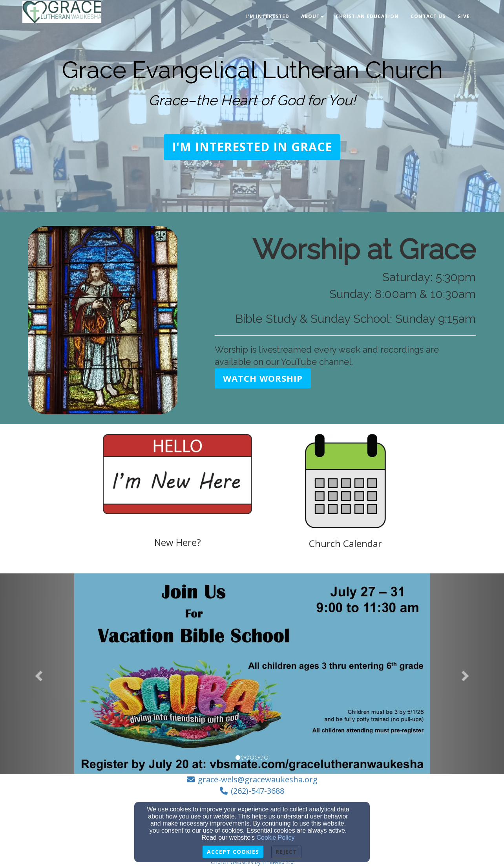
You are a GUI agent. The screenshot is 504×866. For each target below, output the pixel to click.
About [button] (312, 16)
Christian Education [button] (367, 16)
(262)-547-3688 (257, 791)
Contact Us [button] (428, 16)
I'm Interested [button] (268, 16)
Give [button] (464, 16)
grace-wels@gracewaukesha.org (258, 779)
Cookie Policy (276, 838)
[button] (252, 147)
